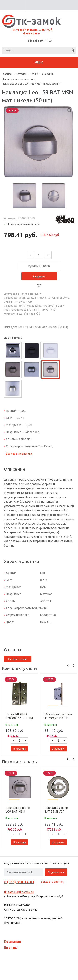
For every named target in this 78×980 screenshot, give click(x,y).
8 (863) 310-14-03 (40, 41)
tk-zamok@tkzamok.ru (19, 892)
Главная (7, 74)
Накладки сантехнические (19, 79)
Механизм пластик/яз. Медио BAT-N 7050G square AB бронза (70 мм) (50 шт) (58, 716)
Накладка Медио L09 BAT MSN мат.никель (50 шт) (19, 809)
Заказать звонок (52, 882)
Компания (13, 942)
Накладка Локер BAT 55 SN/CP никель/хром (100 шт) (57, 809)
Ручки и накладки (42, 74)
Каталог (21, 74)
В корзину (39, 276)
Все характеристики (19, 454)
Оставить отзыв (18, 659)
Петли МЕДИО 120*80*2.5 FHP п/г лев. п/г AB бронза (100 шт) (19, 716)
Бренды (11, 948)
